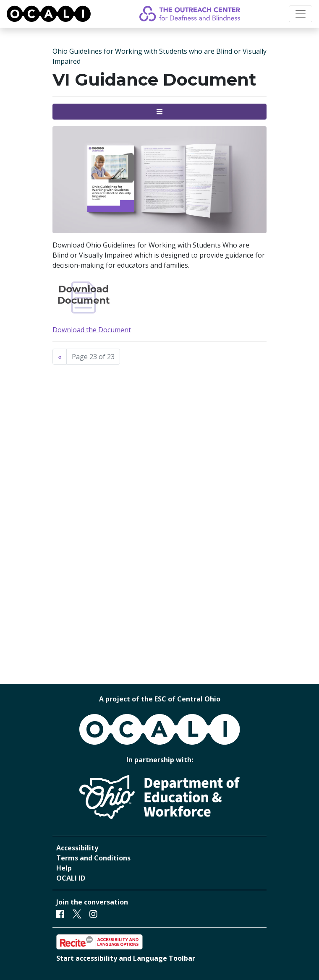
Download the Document (92, 330)
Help (64, 868)
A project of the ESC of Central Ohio (160, 699)
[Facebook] (60, 914)
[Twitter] (77, 914)
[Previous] (60, 357)
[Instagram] (93, 914)
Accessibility (77, 848)
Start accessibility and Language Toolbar (126, 958)
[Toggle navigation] (301, 14)
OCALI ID (71, 878)
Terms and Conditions (93, 858)
